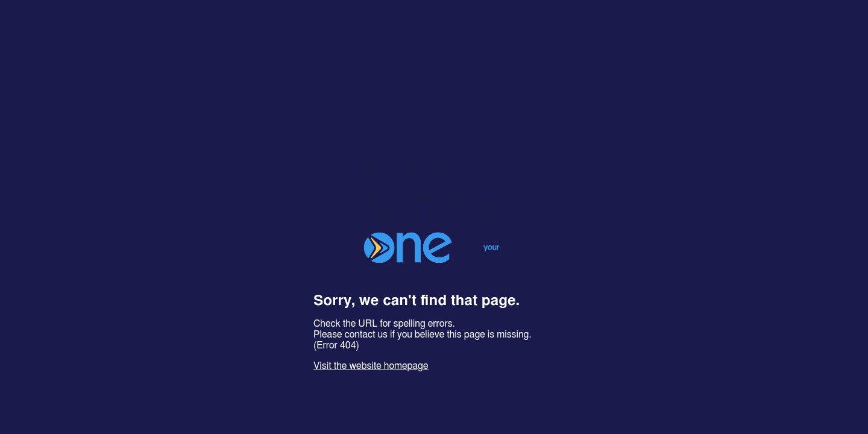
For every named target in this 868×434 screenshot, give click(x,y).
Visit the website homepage (371, 366)
